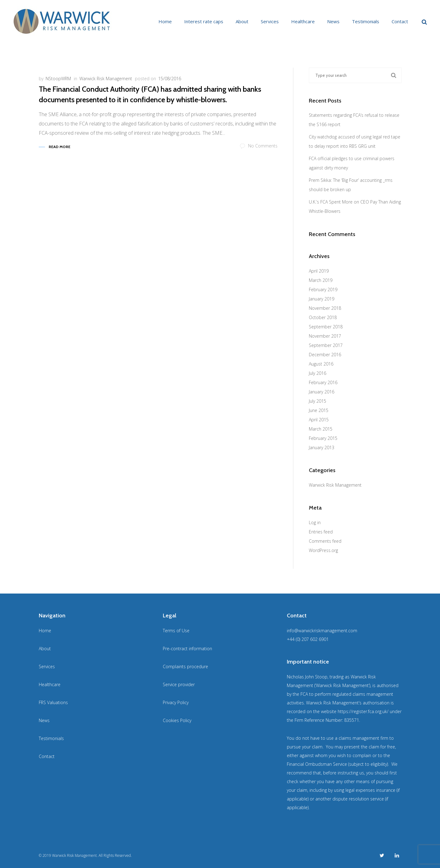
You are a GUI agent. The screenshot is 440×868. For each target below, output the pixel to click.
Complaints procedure (185, 666)
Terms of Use (176, 631)
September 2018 (326, 327)
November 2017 (325, 336)
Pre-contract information (187, 649)
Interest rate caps (204, 21)
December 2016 (325, 355)
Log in (315, 522)
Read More (60, 147)
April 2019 (319, 271)
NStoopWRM (58, 79)
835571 (352, 720)
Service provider (179, 684)
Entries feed (321, 532)
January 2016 (322, 392)
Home (165, 21)
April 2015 (319, 420)
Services (270, 21)
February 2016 (323, 382)
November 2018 (325, 308)
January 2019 (322, 299)
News (333, 21)
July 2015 (318, 401)
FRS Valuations (53, 702)
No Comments (259, 146)
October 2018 (323, 317)
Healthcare (303, 21)
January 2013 (322, 447)
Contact (400, 21)
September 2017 (326, 345)
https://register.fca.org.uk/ (363, 711)
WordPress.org (323, 550)
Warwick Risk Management (106, 79)
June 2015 (319, 410)
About (242, 21)
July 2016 (318, 373)
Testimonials (366, 21)
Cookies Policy (177, 720)
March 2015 (321, 429)
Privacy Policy (176, 702)
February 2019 (323, 289)
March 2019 (321, 280)
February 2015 (323, 438)
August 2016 (321, 364)
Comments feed (325, 541)
